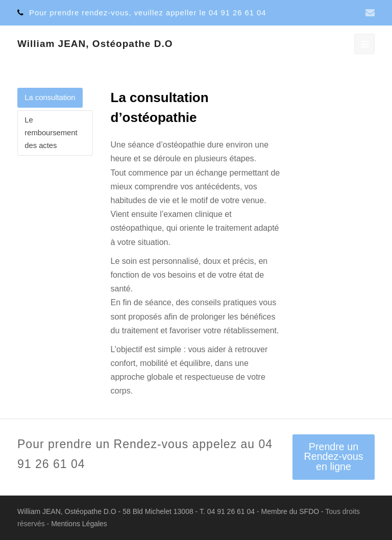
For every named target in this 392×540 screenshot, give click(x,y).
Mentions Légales (79, 524)
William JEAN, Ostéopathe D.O (95, 44)
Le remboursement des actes (51, 133)
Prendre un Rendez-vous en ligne (333, 457)
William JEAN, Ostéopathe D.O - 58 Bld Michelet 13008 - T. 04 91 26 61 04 (137, 511)
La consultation (50, 97)
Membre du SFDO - (293, 511)
